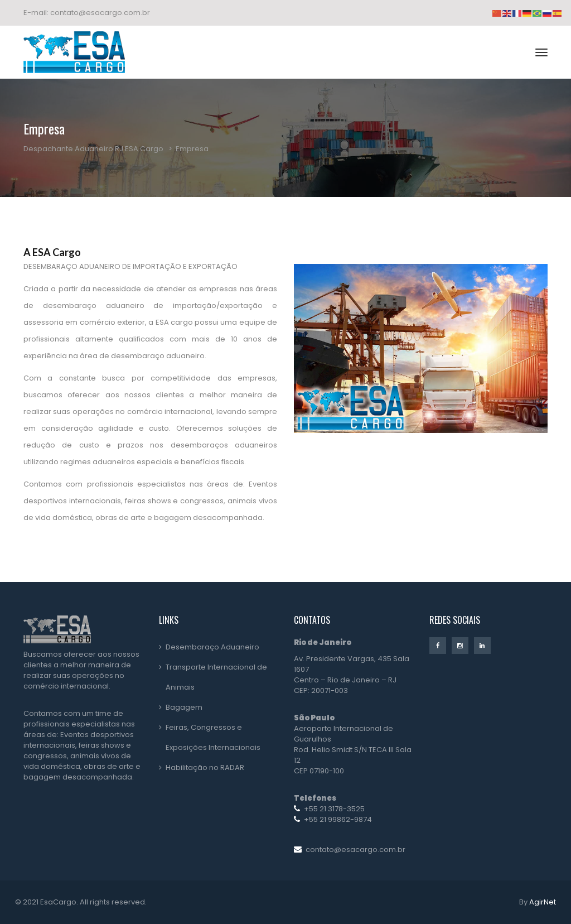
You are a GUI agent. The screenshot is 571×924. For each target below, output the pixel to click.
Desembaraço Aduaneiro (212, 647)
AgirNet (543, 902)
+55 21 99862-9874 (338, 819)
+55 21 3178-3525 (334, 809)
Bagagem (184, 707)
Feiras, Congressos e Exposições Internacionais (213, 737)
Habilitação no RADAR (205, 767)
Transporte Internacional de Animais (216, 677)
